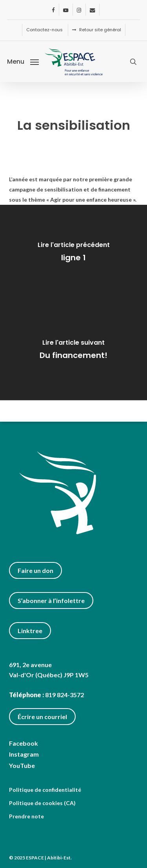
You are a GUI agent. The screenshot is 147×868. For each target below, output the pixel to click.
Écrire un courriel (42, 717)
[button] (23, 61)
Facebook (24, 743)
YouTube (22, 765)
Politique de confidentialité (45, 790)
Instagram (24, 754)
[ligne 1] (73, 254)
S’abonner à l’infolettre (51, 600)
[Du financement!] (73, 351)
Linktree (30, 631)
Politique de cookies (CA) (42, 803)
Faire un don (35, 570)
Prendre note (26, 816)
